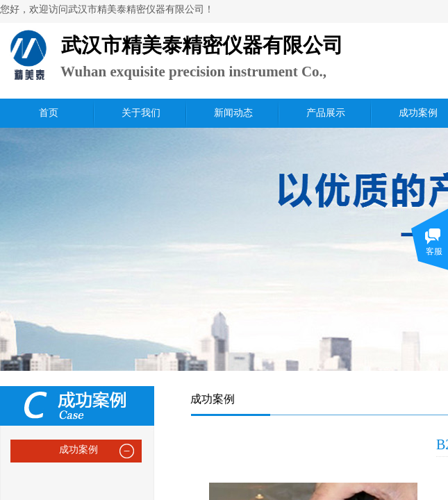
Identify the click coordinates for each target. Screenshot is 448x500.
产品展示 (326, 113)
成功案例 (78, 450)
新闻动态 (233, 113)
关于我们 (141, 113)
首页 (49, 113)
